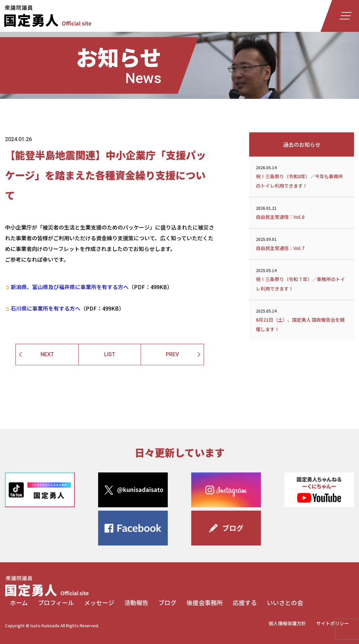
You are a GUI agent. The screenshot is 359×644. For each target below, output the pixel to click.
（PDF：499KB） (89, 287)
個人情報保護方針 (287, 623)
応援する (245, 602)
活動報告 (136, 602)
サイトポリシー (333, 623)
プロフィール (56, 602)
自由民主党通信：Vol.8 (302, 212)
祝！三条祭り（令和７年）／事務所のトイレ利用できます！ (302, 279)
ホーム (19, 602)
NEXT (47, 354)
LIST (110, 354)
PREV (172, 354)
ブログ (167, 602)
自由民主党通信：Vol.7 (302, 243)
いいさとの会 (285, 602)
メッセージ (99, 602)
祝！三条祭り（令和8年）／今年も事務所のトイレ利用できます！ (302, 176)
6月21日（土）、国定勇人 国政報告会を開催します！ (302, 320)
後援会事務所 (205, 602)
